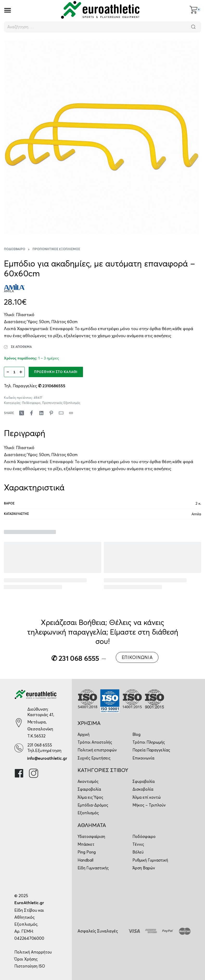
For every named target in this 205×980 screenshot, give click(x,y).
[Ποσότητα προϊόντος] (14, 372)
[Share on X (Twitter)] (22, 413)
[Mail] (61, 413)
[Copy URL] (71, 413)
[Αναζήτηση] (193, 27)
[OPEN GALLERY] (102, 136)
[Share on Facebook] (31, 413)
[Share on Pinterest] (51, 413)
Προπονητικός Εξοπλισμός (56, 249)
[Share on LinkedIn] (41, 413)
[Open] (8, 10)
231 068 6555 (40, 745)
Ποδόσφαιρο (15, 249)
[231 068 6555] (19, 748)
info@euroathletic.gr (47, 758)
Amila (196, 514)
